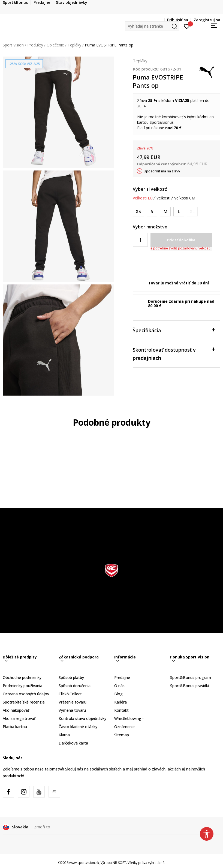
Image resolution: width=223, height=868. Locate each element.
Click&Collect (70, 694)
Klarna (64, 735)
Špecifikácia (174, 330)
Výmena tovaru (72, 710)
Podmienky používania (22, 686)
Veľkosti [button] (163, 198)
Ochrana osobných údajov (26, 694)
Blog (118, 694)
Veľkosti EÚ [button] (143, 198)
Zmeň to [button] (42, 827)
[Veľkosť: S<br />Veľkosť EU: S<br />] (152, 212)
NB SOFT (119, 863)
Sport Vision (13, 45)
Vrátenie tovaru (73, 702)
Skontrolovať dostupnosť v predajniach (174, 353)
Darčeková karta (73, 743)
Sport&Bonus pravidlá (190, 686)
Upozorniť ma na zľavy (162, 171)
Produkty (35, 45)
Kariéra (120, 702)
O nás (119, 686)
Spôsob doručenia (75, 686)
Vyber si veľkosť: (150, 189)
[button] (152, 26)
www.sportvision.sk (84, 863)
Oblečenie (55, 45)
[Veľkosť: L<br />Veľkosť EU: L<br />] (179, 212)
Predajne (122, 677)
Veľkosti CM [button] (185, 198)
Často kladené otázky (78, 727)
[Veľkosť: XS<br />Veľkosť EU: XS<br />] (138, 212)
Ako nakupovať (16, 710)
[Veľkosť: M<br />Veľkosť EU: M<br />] (165, 212)
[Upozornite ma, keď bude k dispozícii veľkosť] (192, 212)
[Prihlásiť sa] (187, 26)
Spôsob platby (71, 677)
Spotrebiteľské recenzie (24, 702)
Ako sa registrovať (19, 718)
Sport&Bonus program (191, 677)
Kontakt (121, 710)
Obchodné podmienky (22, 677)
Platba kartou (15, 727)
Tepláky (74, 45)
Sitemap (122, 735)
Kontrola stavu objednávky (82, 718)
